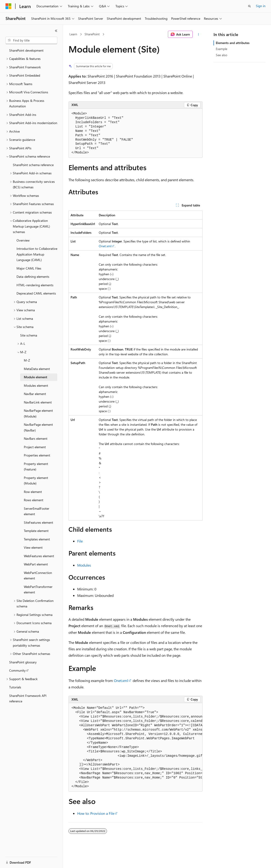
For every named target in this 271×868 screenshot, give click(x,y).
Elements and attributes (233, 43)
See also (222, 55)
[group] (135, 747)
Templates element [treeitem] (37, 539)
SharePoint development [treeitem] (26, 50)
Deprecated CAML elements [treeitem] (36, 293)
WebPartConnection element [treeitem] (38, 576)
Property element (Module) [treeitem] (36, 481)
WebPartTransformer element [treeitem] (38, 590)
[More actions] (198, 34)
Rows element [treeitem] (34, 500)
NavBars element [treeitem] (36, 438)
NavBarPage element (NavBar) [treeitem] (38, 427)
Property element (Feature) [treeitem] (36, 467)
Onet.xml (105, 246)
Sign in (261, 6)
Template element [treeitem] (36, 531)
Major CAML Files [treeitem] (29, 268)
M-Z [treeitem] (27, 360)
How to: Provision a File (96, 813)
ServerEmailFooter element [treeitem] (37, 511)
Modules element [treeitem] (36, 385)
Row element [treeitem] (33, 492)
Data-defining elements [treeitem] (33, 277)
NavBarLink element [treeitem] (38, 402)
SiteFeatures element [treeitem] (38, 522)
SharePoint (92, 34)
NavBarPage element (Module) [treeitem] (38, 413)
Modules (84, 565)
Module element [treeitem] (36, 377)
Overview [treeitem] (23, 240)
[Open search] (249, 6)
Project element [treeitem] (35, 447)
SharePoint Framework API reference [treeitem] (28, 698)
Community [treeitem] (17, 670)
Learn (73, 34)
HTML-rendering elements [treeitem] (35, 285)
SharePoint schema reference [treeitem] (33, 165)
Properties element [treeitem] (37, 455)
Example (222, 49)
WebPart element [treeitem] (36, 564)
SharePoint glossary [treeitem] (23, 662)
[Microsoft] (8, 6)
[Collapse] (56, 31)
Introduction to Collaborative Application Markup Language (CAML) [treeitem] (37, 254)
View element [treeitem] (33, 547)
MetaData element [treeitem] (37, 369)
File (80, 541)
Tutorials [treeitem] (15, 687)
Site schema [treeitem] (29, 335)
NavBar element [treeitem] (35, 394)
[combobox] (31, 40)
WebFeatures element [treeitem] (39, 556)
